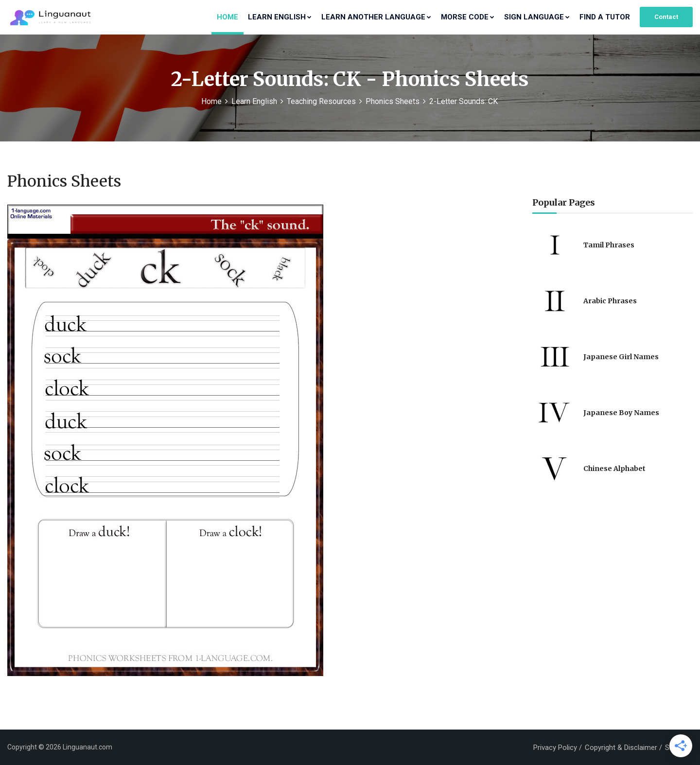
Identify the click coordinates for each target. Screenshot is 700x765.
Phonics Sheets (393, 101)
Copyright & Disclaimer (621, 748)
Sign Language (537, 17)
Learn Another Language (376, 17)
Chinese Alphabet (614, 469)
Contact (666, 17)
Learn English (280, 17)
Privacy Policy (555, 748)
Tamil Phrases (609, 245)
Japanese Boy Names (621, 413)
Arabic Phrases (610, 301)
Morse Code (468, 17)
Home (227, 17)
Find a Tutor (605, 17)
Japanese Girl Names (621, 357)
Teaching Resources (321, 101)
